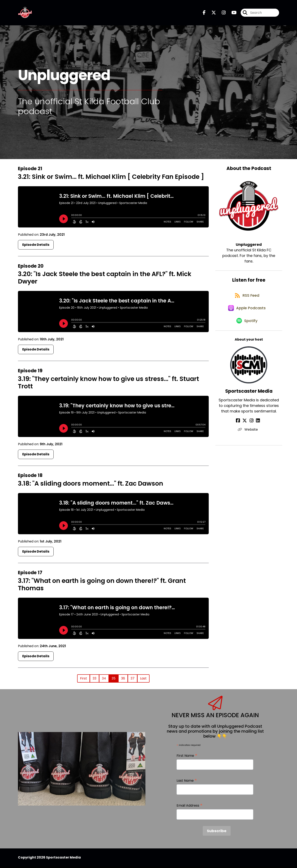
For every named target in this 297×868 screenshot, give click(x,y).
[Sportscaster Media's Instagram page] (252, 428)
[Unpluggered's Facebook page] (204, 13)
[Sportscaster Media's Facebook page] (241, 428)
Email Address (190, 807)
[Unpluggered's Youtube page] (232, 13)
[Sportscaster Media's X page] (246, 428)
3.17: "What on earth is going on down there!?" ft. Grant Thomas (102, 586)
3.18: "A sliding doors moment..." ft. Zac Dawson (91, 485)
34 (104, 680)
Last (143, 680)
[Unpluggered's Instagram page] (221, 13)
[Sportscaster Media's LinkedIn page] (256, 428)
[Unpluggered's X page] (211, 13)
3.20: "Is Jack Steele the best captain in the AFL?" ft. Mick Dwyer (105, 279)
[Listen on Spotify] (247, 328)
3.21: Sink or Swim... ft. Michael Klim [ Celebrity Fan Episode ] (111, 178)
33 (94, 680)
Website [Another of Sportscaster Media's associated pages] (249, 437)
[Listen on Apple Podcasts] (247, 313)
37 (133, 680)
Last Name (187, 782)
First (84, 680)
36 (123, 680)
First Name (187, 757)
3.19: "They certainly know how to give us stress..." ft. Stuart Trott (108, 384)
